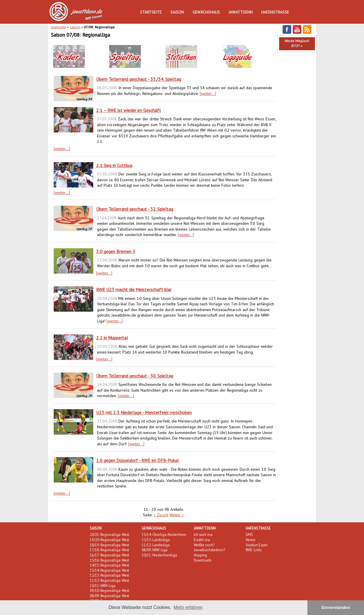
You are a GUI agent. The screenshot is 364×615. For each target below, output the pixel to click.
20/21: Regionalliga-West (109, 534)
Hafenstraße (275, 12)
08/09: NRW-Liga (155, 550)
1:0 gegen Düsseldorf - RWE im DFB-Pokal (137, 460)
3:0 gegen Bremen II (116, 251)
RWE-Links (254, 550)
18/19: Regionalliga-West (109, 545)
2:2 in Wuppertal (112, 338)
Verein (251, 540)
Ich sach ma (203, 534)
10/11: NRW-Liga (103, 586)
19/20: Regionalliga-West (109, 540)
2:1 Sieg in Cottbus (114, 165)
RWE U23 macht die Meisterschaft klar (134, 289)
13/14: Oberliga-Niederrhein (164, 534)
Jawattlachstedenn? (209, 550)
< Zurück (161, 515)
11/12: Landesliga (156, 545)
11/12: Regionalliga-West (109, 580)
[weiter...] (208, 94)
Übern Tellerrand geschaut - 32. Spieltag (135, 209)
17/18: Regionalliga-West (109, 550)
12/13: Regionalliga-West (109, 575)
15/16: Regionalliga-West (109, 560)
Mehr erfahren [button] (188, 607)
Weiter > (177, 515)
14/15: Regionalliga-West (109, 565)
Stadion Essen (257, 545)
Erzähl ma (202, 540)
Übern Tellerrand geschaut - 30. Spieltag (135, 376)
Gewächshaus (206, 12)
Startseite (151, 12)
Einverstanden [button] (336, 607)
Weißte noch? (204, 545)
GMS (249, 534)
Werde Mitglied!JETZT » (297, 43)
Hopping (200, 555)
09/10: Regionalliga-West (109, 590)
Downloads (202, 560)
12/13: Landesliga (156, 540)
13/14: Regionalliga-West (109, 570)
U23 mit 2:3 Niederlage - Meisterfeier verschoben (144, 412)
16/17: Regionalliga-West (109, 555)
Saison (177, 12)
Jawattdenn (241, 12)
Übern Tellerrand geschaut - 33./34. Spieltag (139, 79)
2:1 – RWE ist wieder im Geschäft (129, 110)
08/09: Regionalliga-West (109, 596)
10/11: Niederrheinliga (159, 555)
